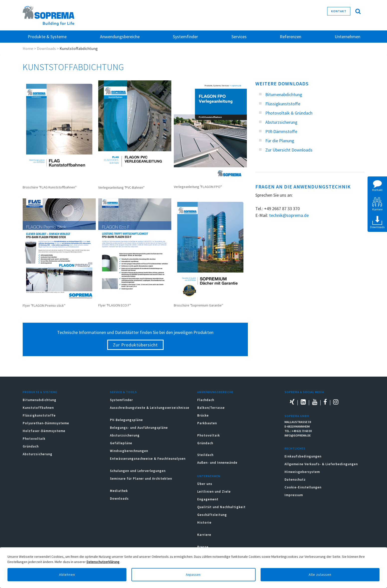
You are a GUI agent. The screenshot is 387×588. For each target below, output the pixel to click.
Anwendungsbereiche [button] (120, 37)
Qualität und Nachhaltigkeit (221, 507)
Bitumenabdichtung (284, 94)
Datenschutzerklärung (103, 562)
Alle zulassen (320, 575)
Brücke (203, 415)
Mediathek (119, 491)
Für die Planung (280, 141)
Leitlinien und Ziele (214, 492)
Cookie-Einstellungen (303, 487)
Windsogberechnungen (129, 451)
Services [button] (239, 37)
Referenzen (290, 37)
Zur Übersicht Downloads (289, 150)
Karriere (204, 535)
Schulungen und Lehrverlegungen (138, 471)
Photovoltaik (34, 439)
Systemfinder (121, 400)
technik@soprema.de (289, 215)
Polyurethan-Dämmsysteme (46, 423)
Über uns (205, 484)
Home (28, 48)
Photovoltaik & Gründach (289, 113)
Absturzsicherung (281, 122)
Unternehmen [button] (347, 37)
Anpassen (193, 575)
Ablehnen (67, 575)
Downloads (46, 48)
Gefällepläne (121, 443)
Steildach (205, 455)
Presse (203, 547)
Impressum (294, 495)
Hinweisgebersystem (302, 472)
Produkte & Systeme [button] (47, 37)
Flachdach (206, 400)
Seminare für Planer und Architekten (141, 479)
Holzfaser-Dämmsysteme (44, 431)
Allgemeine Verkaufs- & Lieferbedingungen (321, 464)
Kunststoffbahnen (38, 408)
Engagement (208, 499)
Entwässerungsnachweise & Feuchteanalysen (148, 459)
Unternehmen (209, 476)
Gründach (31, 446)
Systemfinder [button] (185, 37)
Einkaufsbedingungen (303, 456)
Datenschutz (295, 480)
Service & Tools (123, 392)
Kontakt (339, 11)
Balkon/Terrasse (211, 408)
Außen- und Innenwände (217, 463)
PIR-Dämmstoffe (281, 131)
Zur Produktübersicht (135, 345)
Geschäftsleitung (212, 515)
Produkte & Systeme (40, 392)
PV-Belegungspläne (126, 420)
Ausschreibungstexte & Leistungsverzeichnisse (150, 408)
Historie (204, 522)
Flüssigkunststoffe (283, 104)
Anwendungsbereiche (215, 392)
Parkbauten (207, 423)
